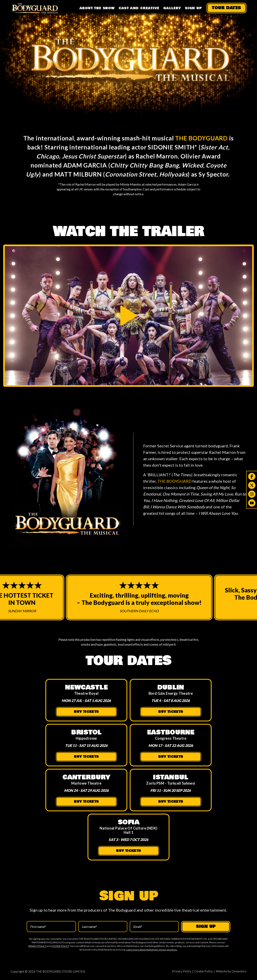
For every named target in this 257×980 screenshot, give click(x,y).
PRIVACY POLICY (37, 946)
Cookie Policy (204, 971)
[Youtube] (252, 503)
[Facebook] (252, 476)
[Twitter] (252, 485)
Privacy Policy (182, 971)
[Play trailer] (128, 316)
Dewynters (239, 971)
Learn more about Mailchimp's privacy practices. (152, 950)
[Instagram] (252, 494)
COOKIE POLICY (60, 946)
